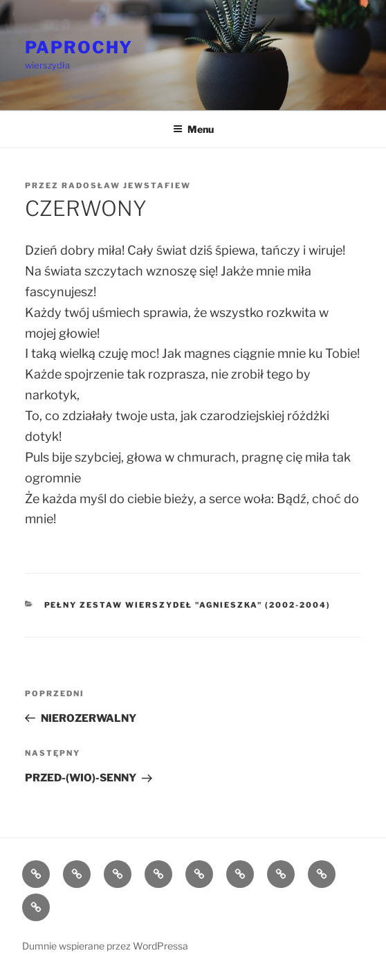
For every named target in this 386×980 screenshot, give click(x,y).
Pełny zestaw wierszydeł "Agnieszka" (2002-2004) (188, 605)
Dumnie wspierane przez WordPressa (105, 946)
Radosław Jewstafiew (126, 185)
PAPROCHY (79, 47)
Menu (193, 129)
